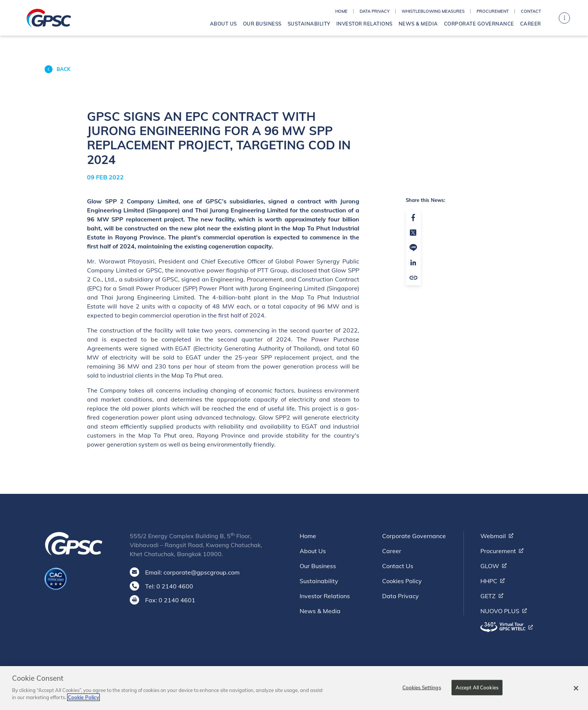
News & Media (418, 24)
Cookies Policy (402, 581)
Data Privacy (375, 11)
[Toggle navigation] (564, 18)
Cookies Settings (422, 690)
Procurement (493, 11)
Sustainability (309, 24)
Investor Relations (364, 24)
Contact (531, 11)
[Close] (576, 692)
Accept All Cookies (477, 690)
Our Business (262, 24)
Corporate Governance (479, 24)
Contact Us (398, 566)
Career (531, 24)
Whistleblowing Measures (433, 11)
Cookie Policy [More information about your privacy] (83, 701)
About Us (223, 24)
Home (341, 11)
